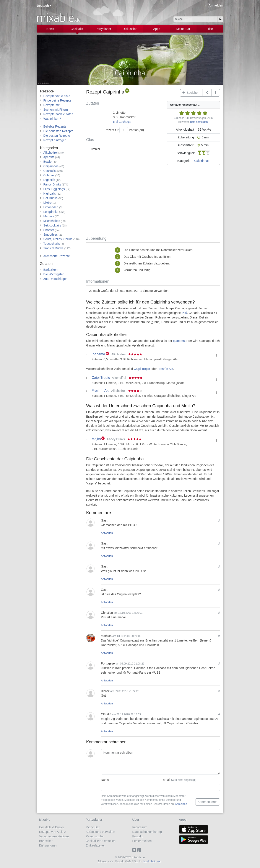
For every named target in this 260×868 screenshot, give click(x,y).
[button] (216, 93)
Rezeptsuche (95, 836)
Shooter (49, 230)
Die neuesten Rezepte (58, 131)
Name (105, 780)
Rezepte (47, 91)
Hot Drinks (50, 198)
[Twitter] (135, 850)
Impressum (140, 827)
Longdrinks (51, 212)
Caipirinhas (202, 161)
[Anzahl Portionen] (124, 130)
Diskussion (130, 29)
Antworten (107, 533)
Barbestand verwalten (100, 832)
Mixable (45, 820)
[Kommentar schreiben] (160, 762)
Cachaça (124, 122)
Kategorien (49, 148)
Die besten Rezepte (57, 136)
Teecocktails (52, 244)
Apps (157, 29)
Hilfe (210, 29)
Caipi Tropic (142, 369)
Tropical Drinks (53, 248)
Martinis (49, 216)
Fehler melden (142, 841)
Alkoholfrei (50, 153)
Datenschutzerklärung (147, 832)
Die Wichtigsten (54, 274)
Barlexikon (50, 270)
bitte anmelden (199, 122)
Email (180, 780)
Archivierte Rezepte (57, 256)
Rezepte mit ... (53, 105)
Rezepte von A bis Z (57, 96)
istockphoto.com (153, 861)
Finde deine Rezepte (57, 100)
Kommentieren (207, 802)
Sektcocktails (52, 225)
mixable (59, 17)
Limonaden (51, 207)
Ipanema (179, 341)
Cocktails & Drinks (52, 827)
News (50, 29)
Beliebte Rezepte (55, 126)
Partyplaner (103, 29)
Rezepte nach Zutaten (58, 114)
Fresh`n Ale (165, 369)
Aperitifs (49, 157)
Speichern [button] (191, 93)
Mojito (96, 439)
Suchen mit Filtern (56, 110)
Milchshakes (52, 221)
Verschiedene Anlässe (54, 836)
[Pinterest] (140, 850)
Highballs (50, 194)
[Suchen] (220, 19)
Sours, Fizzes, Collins (58, 239)
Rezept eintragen (55, 140)
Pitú (184, 313)
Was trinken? (52, 119)
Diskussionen (48, 845)
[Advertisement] (153, 201)
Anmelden (216, 5)
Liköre (47, 203)
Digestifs (49, 180)
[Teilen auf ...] (207, 93)
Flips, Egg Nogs (54, 189)
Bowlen (48, 162)
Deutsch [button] (43, 6)
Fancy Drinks (52, 184)
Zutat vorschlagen (55, 279)
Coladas (49, 175)
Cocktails (77, 29)
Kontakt (137, 836)
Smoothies (50, 235)
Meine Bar (183, 29)
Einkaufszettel (95, 845)
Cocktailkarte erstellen (101, 841)
